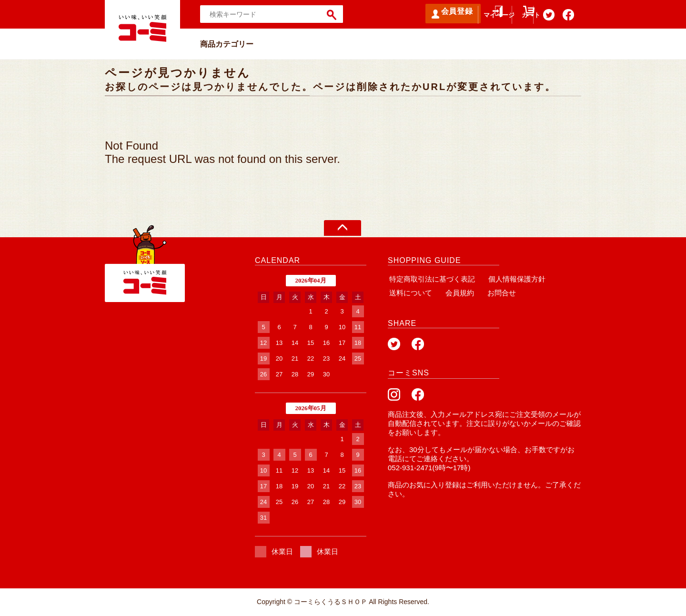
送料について (409, 293)
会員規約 (455, 293)
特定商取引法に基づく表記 (431, 279)
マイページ (469, 19)
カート (512, 19)
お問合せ (494, 293)
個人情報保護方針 (513, 279)
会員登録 (414, 14)
